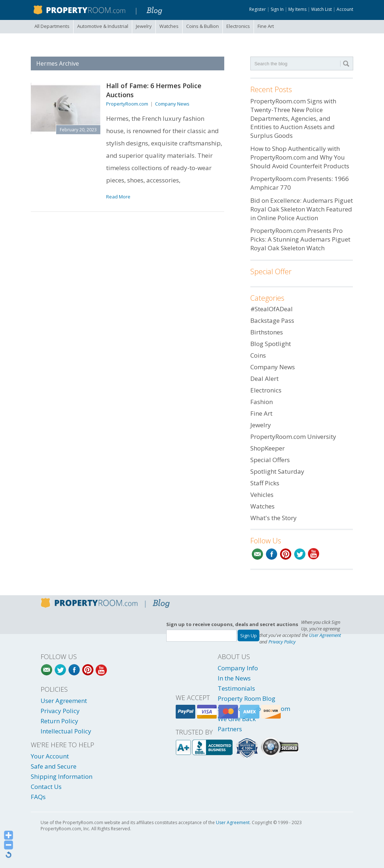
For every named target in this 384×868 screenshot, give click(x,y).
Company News (172, 104)
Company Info (238, 668)
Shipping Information (62, 776)
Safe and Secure (54, 766)
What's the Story (274, 518)
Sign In (277, 9)
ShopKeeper (268, 448)
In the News (234, 678)
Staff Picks (265, 483)
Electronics (238, 26)
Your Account (50, 756)
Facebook (272, 554)
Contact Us (46, 787)
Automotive (103, 26)
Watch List (322, 9)
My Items (297, 9)
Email (257, 554)
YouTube (314, 554)
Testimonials (236, 688)
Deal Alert (264, 379)
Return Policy (59, 721)
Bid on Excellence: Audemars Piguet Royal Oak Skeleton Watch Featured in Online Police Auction (302, 209)
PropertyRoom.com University (293, 437)
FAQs (38, 797)
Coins (203, 26)
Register (258, 9)
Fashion (262, 402)
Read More (118, 197)
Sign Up (249, 635)
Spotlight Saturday (277, 471)
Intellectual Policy (66, 731)
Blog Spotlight (271, 344)
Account (345, 9)
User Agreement (325, 635)
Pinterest (286, 554)
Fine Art (266, 26)
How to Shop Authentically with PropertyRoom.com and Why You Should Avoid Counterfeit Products (300, 157)
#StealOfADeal (272, 309)
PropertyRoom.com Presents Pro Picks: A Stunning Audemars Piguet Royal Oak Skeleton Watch (300, 239)
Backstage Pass (272, 320)
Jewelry (144, 26)
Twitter (300, 554)
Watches (169, 26)
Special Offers (270, 460)
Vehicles (262, 495)
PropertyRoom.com (127, 104)
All (52, 26)
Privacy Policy (282, 642)
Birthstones (267, 332)
